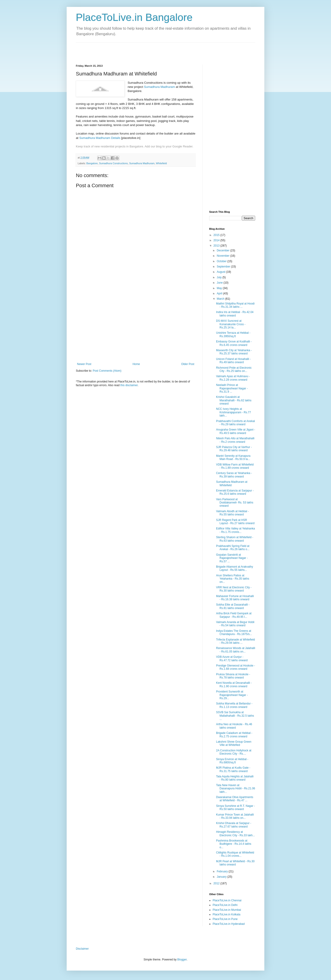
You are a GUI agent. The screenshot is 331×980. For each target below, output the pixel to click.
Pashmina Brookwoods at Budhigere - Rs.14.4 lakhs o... (234, 844)
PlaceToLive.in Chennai (227, 900)
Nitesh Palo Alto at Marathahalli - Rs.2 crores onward (235, 440)
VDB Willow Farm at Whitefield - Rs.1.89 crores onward (235, 466)
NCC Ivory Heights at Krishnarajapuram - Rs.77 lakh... (234, 412)
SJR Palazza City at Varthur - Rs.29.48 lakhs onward (234, 449)
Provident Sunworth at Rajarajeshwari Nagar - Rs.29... (232, 695)
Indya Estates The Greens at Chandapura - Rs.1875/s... (234, 632)
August (221, 272)
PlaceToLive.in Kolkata (227, 914)
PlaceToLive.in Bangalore (134, 17)
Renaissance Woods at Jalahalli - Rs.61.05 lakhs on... (236, 650)
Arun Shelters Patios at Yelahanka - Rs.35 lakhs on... (233, 579)
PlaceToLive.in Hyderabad (229, 924)
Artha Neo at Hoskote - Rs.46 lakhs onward (234, 726)
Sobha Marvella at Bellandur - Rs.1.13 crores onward (234, 705)
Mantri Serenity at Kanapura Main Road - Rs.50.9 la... (233, 457)
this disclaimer (129, 385)
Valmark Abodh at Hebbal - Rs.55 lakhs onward (233, 513)
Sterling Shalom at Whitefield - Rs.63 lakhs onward (235, 539)
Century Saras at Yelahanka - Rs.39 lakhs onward (234, 475)
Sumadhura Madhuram (159, 87)
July (220, 277)
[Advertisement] (130, 49)
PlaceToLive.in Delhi (225, 905)
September (224, 267)
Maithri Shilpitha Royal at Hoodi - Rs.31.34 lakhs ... (235, 305)
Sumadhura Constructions (113, 163)
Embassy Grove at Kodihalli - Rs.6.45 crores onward (234, 343)
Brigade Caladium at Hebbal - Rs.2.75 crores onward (234, 735)
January (222, 877)
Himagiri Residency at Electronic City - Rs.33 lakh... (235, 833)
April (220, 293)
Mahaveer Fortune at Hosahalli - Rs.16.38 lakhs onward (235, 598)
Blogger (182, 960)
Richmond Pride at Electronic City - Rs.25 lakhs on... (234, 369)
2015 (217, 235)
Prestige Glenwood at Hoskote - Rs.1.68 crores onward (235, 667)
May (220, 288)
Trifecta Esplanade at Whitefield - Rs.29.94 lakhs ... (235, 641)
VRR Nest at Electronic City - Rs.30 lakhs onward (234, 589)
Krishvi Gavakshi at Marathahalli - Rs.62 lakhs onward (234, 400)
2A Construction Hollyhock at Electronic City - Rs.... (234, 752)
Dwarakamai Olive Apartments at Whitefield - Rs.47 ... (235, 799)
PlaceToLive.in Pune (225, 919)
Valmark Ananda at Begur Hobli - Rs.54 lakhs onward (235, 624)
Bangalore (92, 163)
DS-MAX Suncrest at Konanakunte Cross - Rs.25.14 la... (231, 324)
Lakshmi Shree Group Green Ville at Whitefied (234, 743)
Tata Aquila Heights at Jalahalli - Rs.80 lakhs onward (235, 778)
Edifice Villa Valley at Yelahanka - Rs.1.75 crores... (235, 530)
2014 (217, 240)
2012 (217, 883)
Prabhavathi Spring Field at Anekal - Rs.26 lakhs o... (233, 548)
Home (136, 364)
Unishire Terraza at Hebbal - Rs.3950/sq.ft (233, 334)
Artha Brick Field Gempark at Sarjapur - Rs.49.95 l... (234, 615)
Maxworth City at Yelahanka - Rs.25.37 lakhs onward (234, 352)
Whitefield (161, 163)
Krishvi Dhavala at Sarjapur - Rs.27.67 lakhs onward (234, 825)
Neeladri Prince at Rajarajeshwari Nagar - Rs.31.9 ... (232, 388)
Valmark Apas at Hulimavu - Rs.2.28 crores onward (233, 378)
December (224, 250)
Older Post (188, 364)
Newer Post (84, 364)
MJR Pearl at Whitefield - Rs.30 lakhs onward (235, 863)
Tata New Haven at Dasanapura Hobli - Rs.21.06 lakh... (236, 789)
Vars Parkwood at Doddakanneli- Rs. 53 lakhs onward (235, 503)
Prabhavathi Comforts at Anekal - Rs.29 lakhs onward (235, 423)
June (220, 283)
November (224, 256)
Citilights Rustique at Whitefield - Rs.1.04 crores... (235, 854)
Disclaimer (82, 949)
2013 (217, 246)
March (221, 299)
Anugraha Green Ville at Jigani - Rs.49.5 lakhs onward (236, 431)
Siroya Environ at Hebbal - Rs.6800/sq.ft (232, 761)
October (222, 261)
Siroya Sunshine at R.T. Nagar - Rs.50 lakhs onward (235, 808)
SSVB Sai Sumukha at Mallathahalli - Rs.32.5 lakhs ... (235, 716)
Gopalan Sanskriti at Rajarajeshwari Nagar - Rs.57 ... (232, 558)
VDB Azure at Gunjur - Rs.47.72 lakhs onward (232, 658)
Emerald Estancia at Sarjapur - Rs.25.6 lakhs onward (235, 492)
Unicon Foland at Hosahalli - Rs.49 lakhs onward (233, 361)
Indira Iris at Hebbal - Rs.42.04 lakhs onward (235, 314)
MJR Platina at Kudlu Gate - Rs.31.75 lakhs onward (233, 769)
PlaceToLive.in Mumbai (227, 910)
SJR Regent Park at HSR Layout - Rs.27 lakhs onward (235, 522)
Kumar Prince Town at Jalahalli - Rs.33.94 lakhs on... (235, 816)
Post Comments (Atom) (107, 371)
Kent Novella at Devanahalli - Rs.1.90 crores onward (234, 684)
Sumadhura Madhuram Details (100, 138)
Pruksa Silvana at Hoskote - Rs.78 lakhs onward (233, 676)
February (223, 871)
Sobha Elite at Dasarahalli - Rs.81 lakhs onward (233, 606)
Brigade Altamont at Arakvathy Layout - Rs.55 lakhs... (235, 568)
